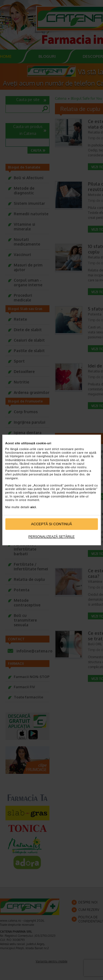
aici (33, 507)
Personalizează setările (51, 537)
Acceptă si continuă (51, 524)
